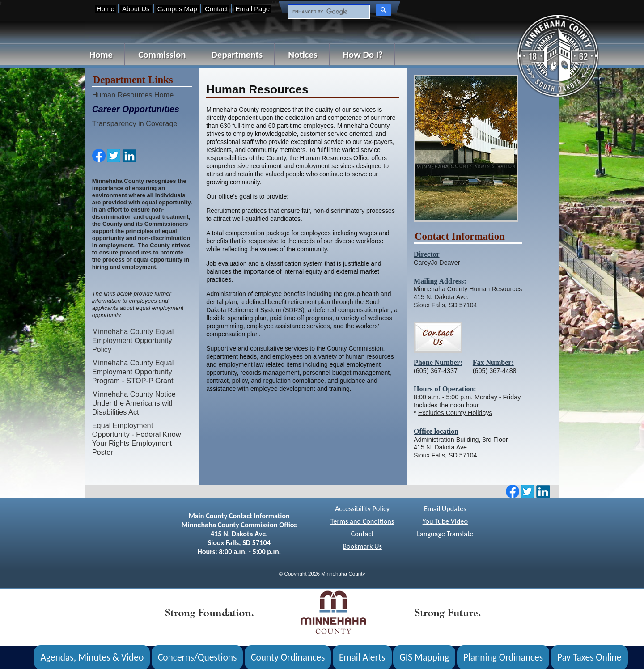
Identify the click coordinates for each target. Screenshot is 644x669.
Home (106, 9)
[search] (328, 12)
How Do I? (363, 55)
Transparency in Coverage (135, 123)
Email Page (253, 9)
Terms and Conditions (362, 521)
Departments (237, 55)
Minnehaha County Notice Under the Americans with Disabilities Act (134, 403)
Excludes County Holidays (455, 413)
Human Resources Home (133, 95)
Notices (303, 55)
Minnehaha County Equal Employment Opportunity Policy (133, 340)
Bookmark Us (362, 546)
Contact (216, 9)
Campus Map (177, 9)
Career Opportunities (136, 109)
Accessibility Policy (362, 509)
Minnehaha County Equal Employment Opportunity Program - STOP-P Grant (133, 372)
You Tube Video (445, 521)
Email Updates (445, 509)
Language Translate (445, 534)
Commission (162, 55)
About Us (136, 9)
